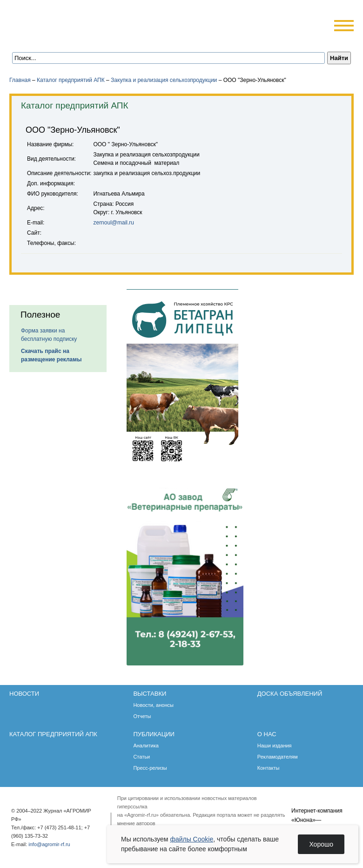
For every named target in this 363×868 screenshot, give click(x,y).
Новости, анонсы (153, 705)
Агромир (69, 22)
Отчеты (142, 716)
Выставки (150, 694)
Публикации (154, 734)
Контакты (269, 768)
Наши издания (275, 746)
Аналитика (146, 746)
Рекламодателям (278, 757)
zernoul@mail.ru (114, 223)
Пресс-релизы (150, 768)
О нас (267, 734)
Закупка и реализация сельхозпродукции (164, 80)
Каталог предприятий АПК (71, 80)
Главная (20, 80)
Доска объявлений (290, 694)
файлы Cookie (192, 839)
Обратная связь (65, 38)
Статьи (141, 757)
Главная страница (52, 38)
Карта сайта (77, 38)
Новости (24, 694)
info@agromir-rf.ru (49, 844)
